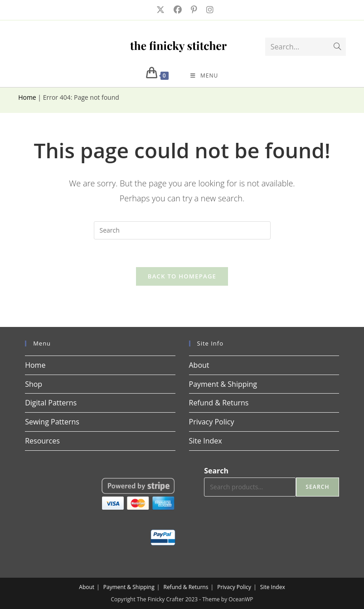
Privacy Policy (212, 422)
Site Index (206, 441)
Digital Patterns (51, 403)
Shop (34, 384)
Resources (42, 441)
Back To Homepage (182, 276)
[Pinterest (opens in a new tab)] (193, 10)
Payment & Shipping (223, 384)
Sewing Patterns (52, 422)
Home (27, 97)
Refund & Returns (219, 403)
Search (216, 471)
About (199, 365)
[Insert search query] (182, 230)
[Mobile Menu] (204, 76)
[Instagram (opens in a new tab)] (207, 10)
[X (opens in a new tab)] (160, 10)
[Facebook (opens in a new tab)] (177, 10)
